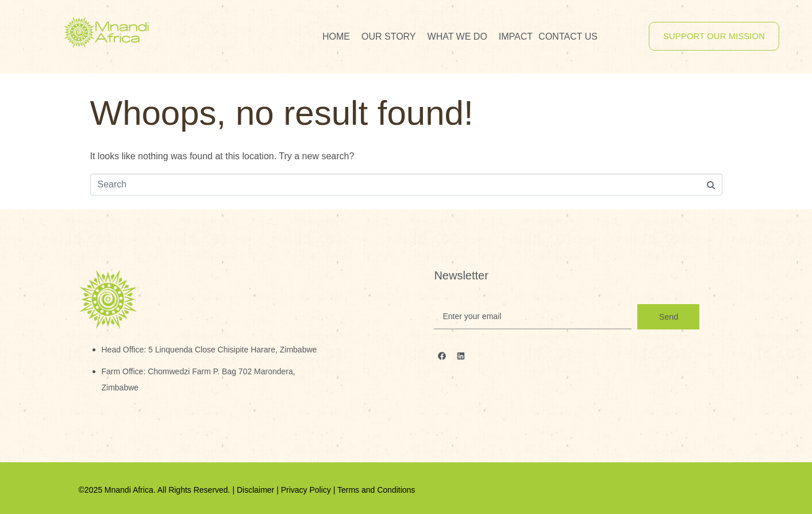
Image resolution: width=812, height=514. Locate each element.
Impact (516, 37)
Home (336, 37)
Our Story (389, 37)
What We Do (457, 37)
